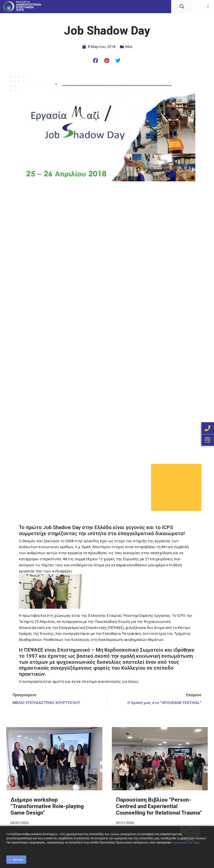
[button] (208, 7)
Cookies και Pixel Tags (185, 843)
